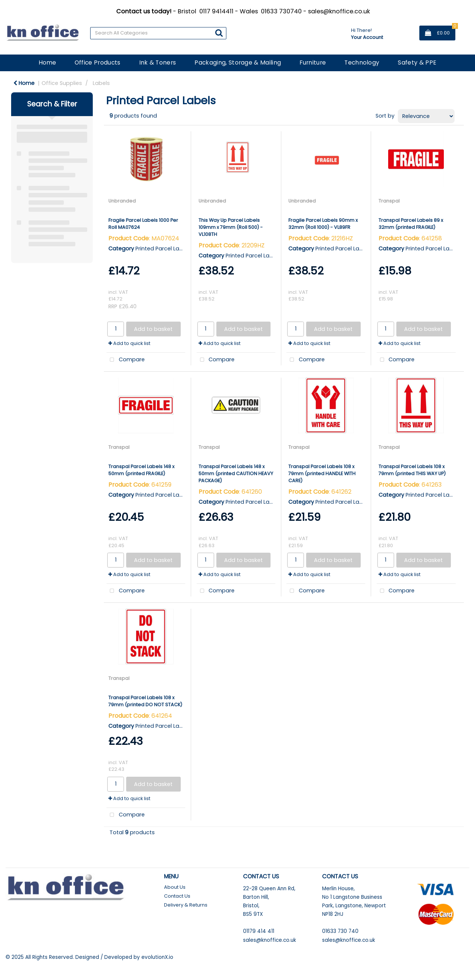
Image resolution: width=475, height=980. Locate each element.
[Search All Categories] (158, 33)
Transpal (389, 201)
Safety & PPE (417, 63)
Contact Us (177, 896)
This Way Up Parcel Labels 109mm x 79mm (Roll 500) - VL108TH (231, 227)
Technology (362, 63)
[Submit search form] (219, 33)
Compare (126, 360)
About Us (175, 887)
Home (47, 63)
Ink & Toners (158, 63)
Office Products (98, 63)
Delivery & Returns (186, 905)
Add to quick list (129, 343)
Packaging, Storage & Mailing (238, 63)
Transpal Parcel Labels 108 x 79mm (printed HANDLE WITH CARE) (322, 473)
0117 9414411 (216, 11)
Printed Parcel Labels (163, 249)
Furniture (313, 63)
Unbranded (122, 201)
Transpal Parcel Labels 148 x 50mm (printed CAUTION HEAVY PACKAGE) (236, 473)
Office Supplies (62, 83)
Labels (101, 83)
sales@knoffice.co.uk (339, 11)
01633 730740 (281, 11)
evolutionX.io (157, 957)
